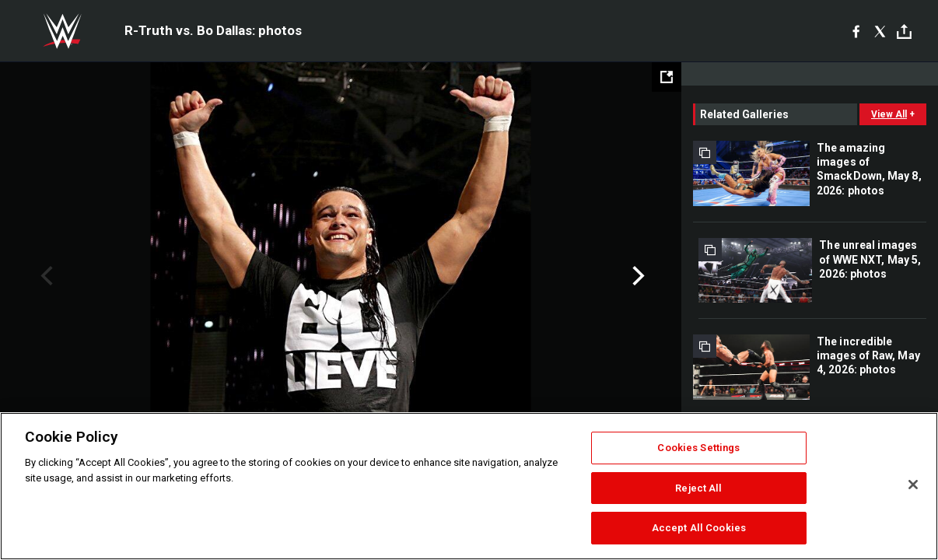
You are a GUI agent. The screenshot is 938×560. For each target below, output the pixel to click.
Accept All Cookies (699, 528)
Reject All (698, 488)
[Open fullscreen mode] (667, 77)
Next (637, 276)
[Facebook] (856, 31)
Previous (45, 276)
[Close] (913, 485)
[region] (469, 486)
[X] (880, 31)
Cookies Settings (698, 448)
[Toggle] (904, 31)
